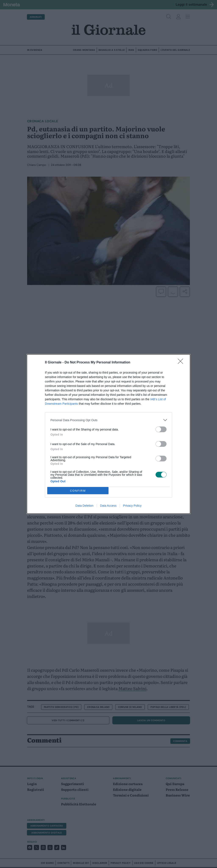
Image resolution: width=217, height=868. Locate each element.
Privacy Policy (132, 506)
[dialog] (108, 434)
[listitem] (108, 420)
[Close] (182, 363)
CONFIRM (78, 490)
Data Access (108, 506)
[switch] (161, 429)
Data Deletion (84, 506)
